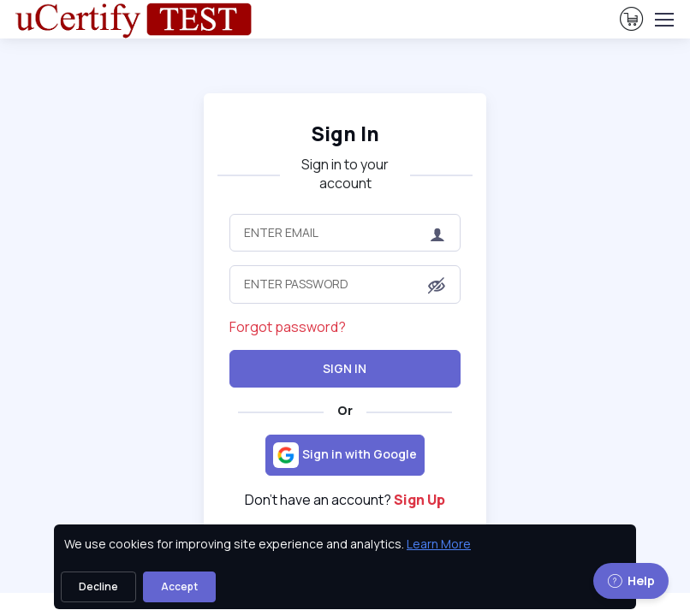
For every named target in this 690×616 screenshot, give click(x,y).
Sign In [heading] (345, 134)
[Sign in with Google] (345, 455)
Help (631, 580)
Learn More (439, 544)
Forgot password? (288, 327)
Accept (179, 586)
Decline (98, 586)
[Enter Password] (345, 284)
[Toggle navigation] (663, 20)
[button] (437, 286)
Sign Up (419, 500)
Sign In (345, 368)
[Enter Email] (345, 233)
